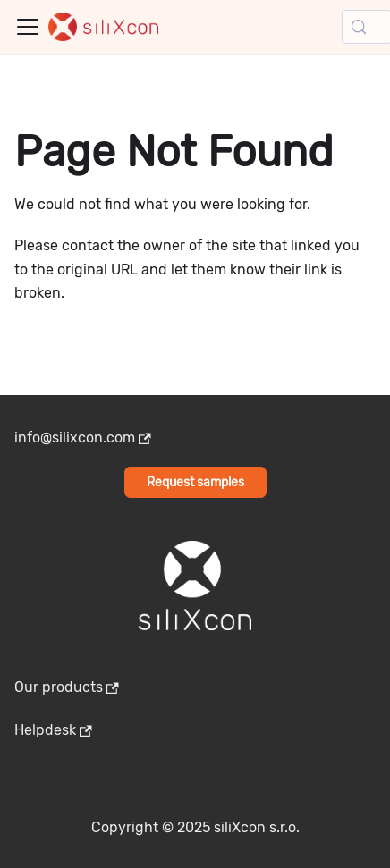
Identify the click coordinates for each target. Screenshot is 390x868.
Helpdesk (53, 730)
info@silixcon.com (83, 438)
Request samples (195, 482)
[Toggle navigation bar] (28, 27)
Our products (67, 687)
